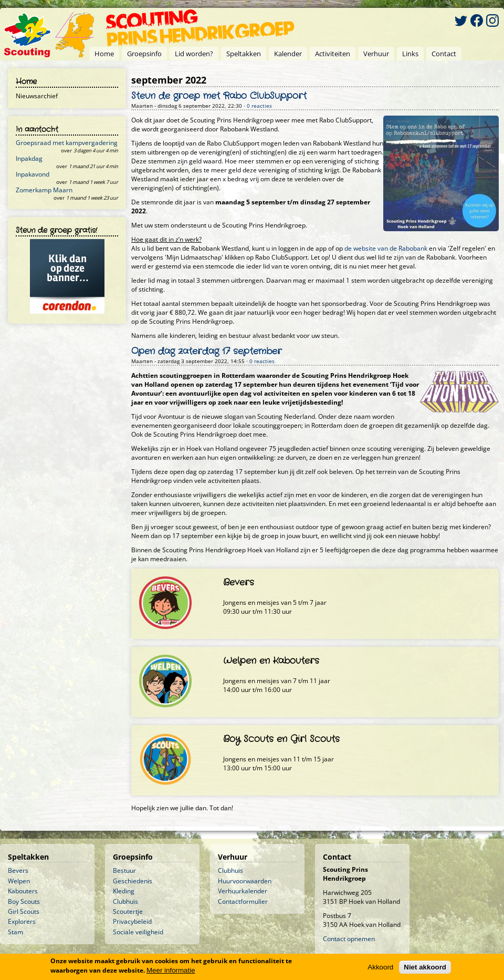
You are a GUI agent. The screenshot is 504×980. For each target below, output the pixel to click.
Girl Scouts (24, 911)
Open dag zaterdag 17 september (207, 352)
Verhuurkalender (243, 891)
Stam (15, 932)
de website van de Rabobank (386, 248)
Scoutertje (128, 911)
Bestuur (124, 870)
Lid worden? (194, 54)
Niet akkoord (425, 967)
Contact (444, 54)
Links (410, 54)
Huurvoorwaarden (245, 881)
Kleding (124, 891)
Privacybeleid (132, 921)
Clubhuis (125, 901)
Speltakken (244, 54)
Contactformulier (243, 901)
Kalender (288, 54)
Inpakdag (29, 158)
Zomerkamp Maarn (44, 190)
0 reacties (259, 106)
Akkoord (380, 967)
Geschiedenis (133, 881)
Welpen (19, 881)
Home (104, 54)
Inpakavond (33, 174)
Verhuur (376, 54)
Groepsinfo (144, 54)
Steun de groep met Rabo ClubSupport (219, 96)
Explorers (22, 921)
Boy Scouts (24, 901)
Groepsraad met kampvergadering (67, 143)
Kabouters (23, 891)
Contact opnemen (349, 939)
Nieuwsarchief (37, 96)
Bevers (18, 870)
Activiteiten (333, 54)
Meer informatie (171, 970)
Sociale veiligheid (138, 932)
